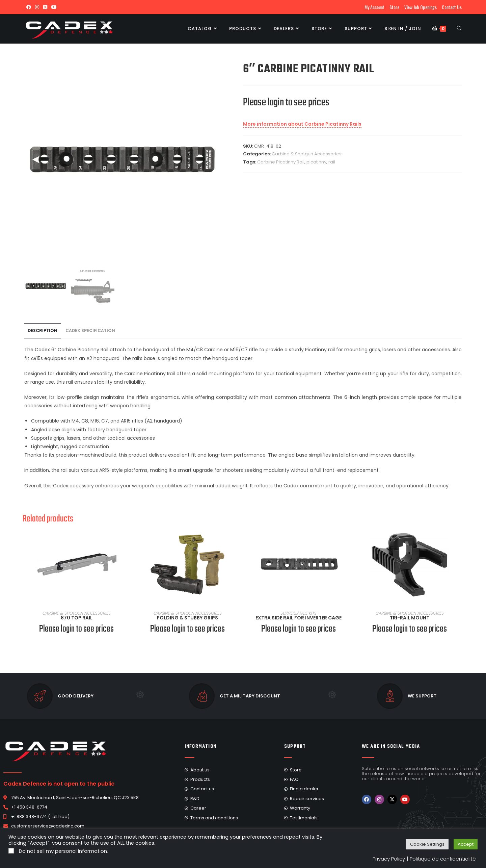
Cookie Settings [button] (427, 844)
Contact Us (452, 7)
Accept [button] (466, 844)
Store (394, 7)
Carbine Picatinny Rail (281, 162)
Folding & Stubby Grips (187, 618)
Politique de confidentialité (443, 859)
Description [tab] (43, 330)
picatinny (316, 162)
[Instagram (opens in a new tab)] (37, 7)
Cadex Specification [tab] (90, 330)
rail (332, 162)
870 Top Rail (77, 618)
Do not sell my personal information (63, 851)
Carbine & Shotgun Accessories (307, 154)
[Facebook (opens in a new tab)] (29, 7)
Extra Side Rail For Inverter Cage (299, 618)
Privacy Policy (389, 859)
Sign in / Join (403, 29)
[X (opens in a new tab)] (45, 7)
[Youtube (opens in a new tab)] (54, 7)
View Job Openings (421, 7)
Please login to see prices (286, 103)
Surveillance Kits (299, 613)
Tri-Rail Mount (410, 618)
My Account (374, 7)
